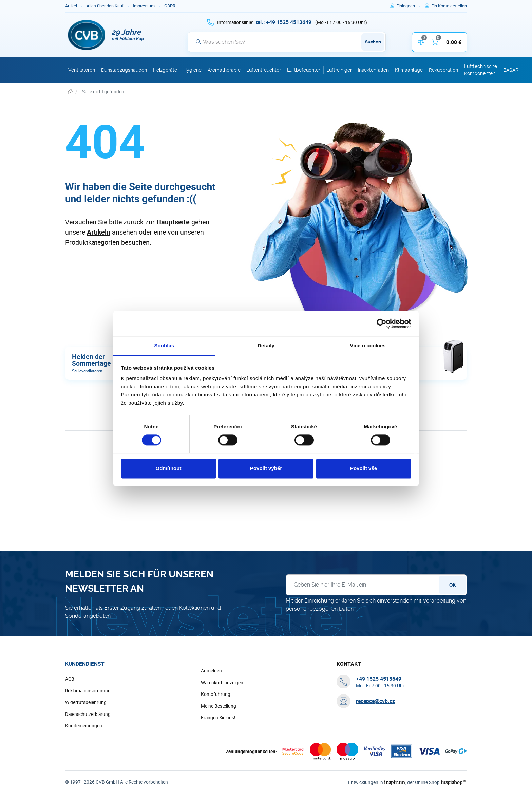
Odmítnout (169, 468)
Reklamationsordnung (88, 691)
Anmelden (211, 671)
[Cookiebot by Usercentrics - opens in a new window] (382, 323)
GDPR (170, 6)
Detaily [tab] (266, 345)
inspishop (453, 782)
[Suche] (287, 42)
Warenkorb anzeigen (222, 683)
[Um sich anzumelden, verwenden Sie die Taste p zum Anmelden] (408, 6)
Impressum (144, 6)
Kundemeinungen (84, 726)
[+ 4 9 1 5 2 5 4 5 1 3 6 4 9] (284, 22)
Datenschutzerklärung (88, 714)
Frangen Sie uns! (218, 718)
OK (452, 585)
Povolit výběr (266, 468)
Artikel (71, 6)
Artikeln (99, 232)
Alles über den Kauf (105, 6)
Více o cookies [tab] (368, 345)
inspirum (395, 782)
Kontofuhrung (216, 694)
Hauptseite (173, 222)
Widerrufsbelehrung (86, 702)
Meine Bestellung (218, 706)
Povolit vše (364, 468)
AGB (70, 679)
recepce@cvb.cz (375, 701)
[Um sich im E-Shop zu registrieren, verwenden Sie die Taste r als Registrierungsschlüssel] (449, 6)
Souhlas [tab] (164, 345)
